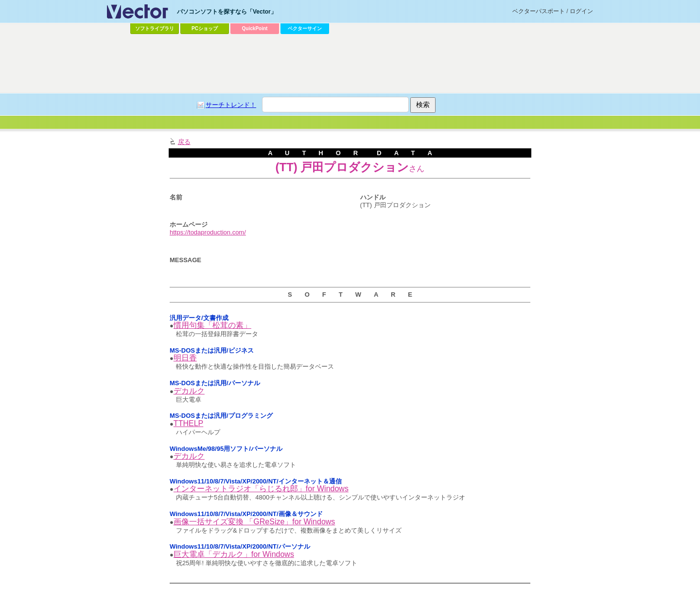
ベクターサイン (305, 28)
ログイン (581, 11)
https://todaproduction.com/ (208, 232)
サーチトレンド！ (231, 105)
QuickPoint (255, 28)
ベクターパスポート (539, 11)
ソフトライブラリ (155, 28)
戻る (184, 142)
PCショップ (205, 28)
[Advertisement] (350, 64)
